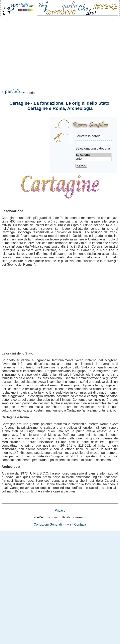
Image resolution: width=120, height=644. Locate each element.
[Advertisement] (38, 58)
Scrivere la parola (88, 136)
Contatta (80, 524)
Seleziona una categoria (93, 148)
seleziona (94, 155)
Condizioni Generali (48, 524)
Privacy (60, 511)
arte (94, 159)
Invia (68, 524)
